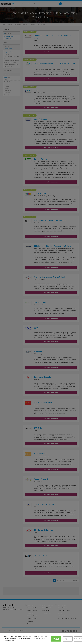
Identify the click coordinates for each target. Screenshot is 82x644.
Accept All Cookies (56, 639)
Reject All (68, 639)
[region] (41, 639)
